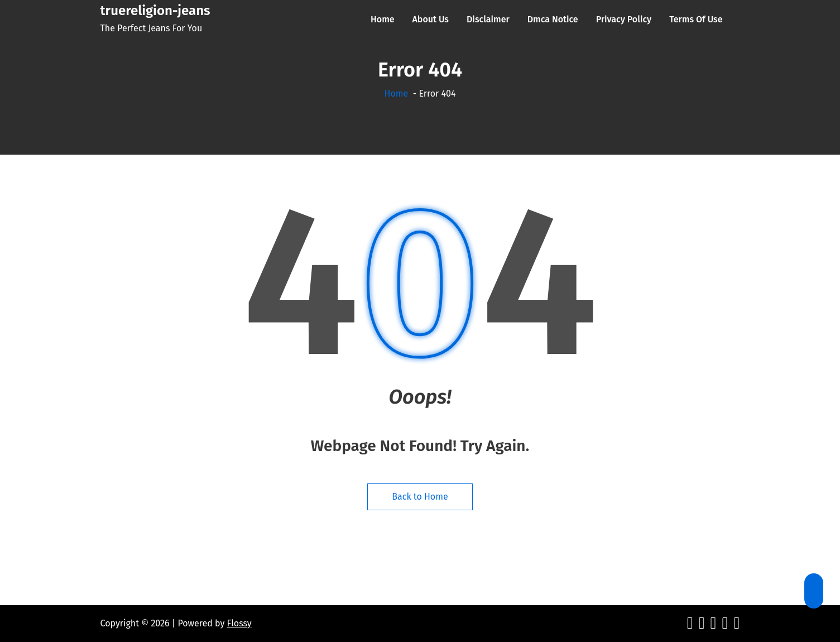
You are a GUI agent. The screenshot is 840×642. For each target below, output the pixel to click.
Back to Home (420, 497)
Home (397, 94)
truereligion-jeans (155, 11)
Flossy (239, 623)
